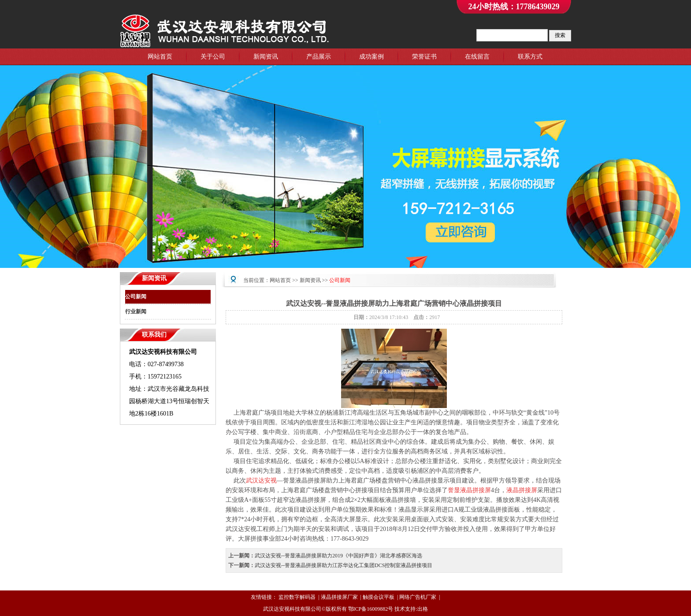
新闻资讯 (266, 57)
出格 (423, 609)
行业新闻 (136, 312)
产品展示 (319, 57)
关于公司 (213, 57)
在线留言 (477, 57)
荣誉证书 (424, 57)
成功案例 (372, 57)
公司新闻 (136, 297)
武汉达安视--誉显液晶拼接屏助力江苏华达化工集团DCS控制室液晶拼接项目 (344, 565)
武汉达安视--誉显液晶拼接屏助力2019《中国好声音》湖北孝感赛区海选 (338, 556)
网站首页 (160, 57)
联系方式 (530, 57)
